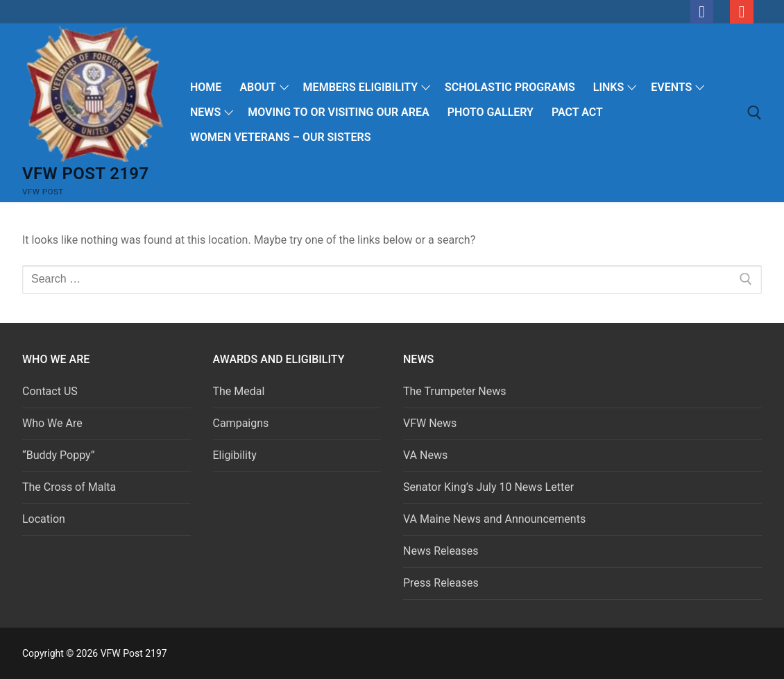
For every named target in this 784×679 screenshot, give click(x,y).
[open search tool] (755, 113)
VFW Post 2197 (86, 174)
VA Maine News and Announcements (494, 519)
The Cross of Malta (69, 487)
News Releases (441, 551)
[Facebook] (702, 12)
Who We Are (52, 423)
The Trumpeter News (455, 391)
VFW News (430, 423)
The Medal (239, 391)
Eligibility (235, 455)
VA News (425, 455)
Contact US (50, 391)
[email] (742, 12)
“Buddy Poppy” (58, 455)
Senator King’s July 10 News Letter (488, 487)
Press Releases (441, 583)
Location (44, 519)
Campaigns (242, 423)
